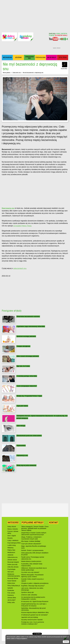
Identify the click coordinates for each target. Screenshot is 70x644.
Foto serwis (11, 593)
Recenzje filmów (13, 578)
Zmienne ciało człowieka (29, 595)
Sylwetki (10, 588)
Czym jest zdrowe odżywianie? (31, 544)
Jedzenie (10, 555)
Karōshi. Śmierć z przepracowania (32, 550)
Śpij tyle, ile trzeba (23, 366)
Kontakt (54, 522)
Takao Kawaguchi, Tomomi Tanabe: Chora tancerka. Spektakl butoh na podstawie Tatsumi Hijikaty (35, 528)
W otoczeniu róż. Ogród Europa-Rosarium (35, 601)
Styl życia (11, 572)
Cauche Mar (64, 69)
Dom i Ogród (12, 536)
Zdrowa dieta (12, 598)
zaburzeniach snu (20, 268)
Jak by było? (12, 600)
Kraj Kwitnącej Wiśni (14, 543)
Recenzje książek (13, 562)
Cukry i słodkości (13, 540)
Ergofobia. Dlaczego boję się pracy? (33, 586)
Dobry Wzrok (12, 527)
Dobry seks (11, 602)
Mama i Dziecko (13, 529)
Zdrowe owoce (12, 560)
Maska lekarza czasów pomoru (31, 561)
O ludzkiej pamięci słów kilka (27, 376)
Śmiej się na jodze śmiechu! (26, 465)
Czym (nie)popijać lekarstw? (27, 386)
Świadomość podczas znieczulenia (29, 436)
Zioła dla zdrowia (13, 567)
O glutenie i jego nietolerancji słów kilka (31, 326)
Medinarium (11, 552)
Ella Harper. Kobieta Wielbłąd (31, 541)
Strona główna (7, 73)
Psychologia (11, 569)
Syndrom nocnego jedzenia (26, 336)
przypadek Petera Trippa (22, 226)
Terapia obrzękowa (23, 346)
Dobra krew (11, 583)
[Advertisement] (35, 15)
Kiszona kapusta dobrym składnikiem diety (35, 612)
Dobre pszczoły (12, 564)
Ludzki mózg (12, 545)
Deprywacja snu (22, 455)
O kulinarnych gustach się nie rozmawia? (34, 615)
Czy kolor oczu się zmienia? (30, 572)
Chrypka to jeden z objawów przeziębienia (35, 583)
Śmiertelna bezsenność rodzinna (28, 316)
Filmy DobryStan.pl (14, 586)
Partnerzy (11, 595)
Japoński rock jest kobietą (30, 617)
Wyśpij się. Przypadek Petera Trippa (29, 396)
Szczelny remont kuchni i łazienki (32, 620)
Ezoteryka (11, 590)
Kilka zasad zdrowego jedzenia (28, 356)
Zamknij (66, 642)
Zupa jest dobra (22, 406)
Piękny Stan (11, 550)
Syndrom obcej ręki (28, 592)
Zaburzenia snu (17, 73)
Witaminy (10, 548)
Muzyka (10, 538)
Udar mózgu (21, 426)
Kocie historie (12, 581)
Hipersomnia (21, 446)
